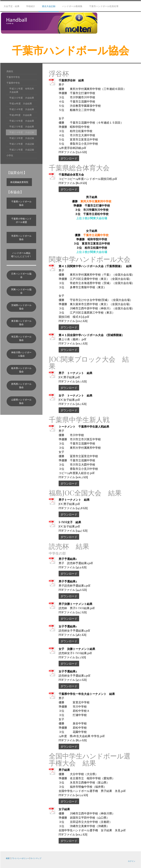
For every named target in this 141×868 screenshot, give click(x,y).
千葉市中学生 (13, 77)
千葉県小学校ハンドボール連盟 (21, 220)
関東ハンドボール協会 (21, 291)
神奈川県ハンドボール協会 (21, 354)
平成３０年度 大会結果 (22, 98)
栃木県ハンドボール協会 (21, 370)
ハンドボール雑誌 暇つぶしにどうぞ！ (22, 255)
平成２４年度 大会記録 (22, 132)
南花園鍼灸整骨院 (19, 182)
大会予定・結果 (12, 6)
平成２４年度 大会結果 (22, 109)
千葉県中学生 (13, 83)
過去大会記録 (49, 6)
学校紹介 (31, 6)
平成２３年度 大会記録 (22, 138)
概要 (8, 858)
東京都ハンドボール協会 (21, 322)
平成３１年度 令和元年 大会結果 (23, 90)
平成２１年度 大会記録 (22, 150)
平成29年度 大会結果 (21, 103)
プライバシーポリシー (20, 858)
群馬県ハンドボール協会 (21, 385)
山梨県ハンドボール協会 (21, 401)
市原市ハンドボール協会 (21, 237)
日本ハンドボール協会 (21, 275)
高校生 (10, 71)
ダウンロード (69, 158)
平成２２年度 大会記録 (22, 144)
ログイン (132, 861)
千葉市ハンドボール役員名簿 (104, 6)
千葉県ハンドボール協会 (21, 203)
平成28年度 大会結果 (21, 115)
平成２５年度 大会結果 (22, 126)
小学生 (10, 155)
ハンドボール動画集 (72, 6)
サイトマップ (36, 858)
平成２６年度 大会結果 (22, 121)
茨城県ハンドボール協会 (21, 307)
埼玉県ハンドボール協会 (21, 338)
